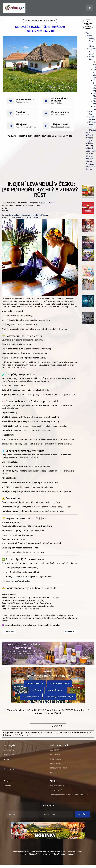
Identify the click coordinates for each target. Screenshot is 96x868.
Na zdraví (21, 112)
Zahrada (52, 203)
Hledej (92, 38)
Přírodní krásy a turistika (89, 140)
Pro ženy (91, 113)
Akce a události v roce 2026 (60, 100)
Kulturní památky (60, 112)
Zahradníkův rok (35, 684)
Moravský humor (56, 690)
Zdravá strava (92, 118)
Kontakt (89, 169)
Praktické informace (90, 165)
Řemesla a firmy (89, 160)
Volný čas (92, 58)
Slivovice (89, 156)
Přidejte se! (22, 124)
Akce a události (89, 134)
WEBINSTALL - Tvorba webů (26, 218)
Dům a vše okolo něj (60, 684)
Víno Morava (93, 129)
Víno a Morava (89, 34)
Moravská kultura (25, 100)
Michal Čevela (35, 854)
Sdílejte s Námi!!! (60, 124)
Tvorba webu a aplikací (64, 854)
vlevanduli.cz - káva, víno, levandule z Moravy (28, 215)
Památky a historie (90, 147)
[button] (90, 8)
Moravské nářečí (31, 697)
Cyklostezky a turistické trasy (60, 697)
